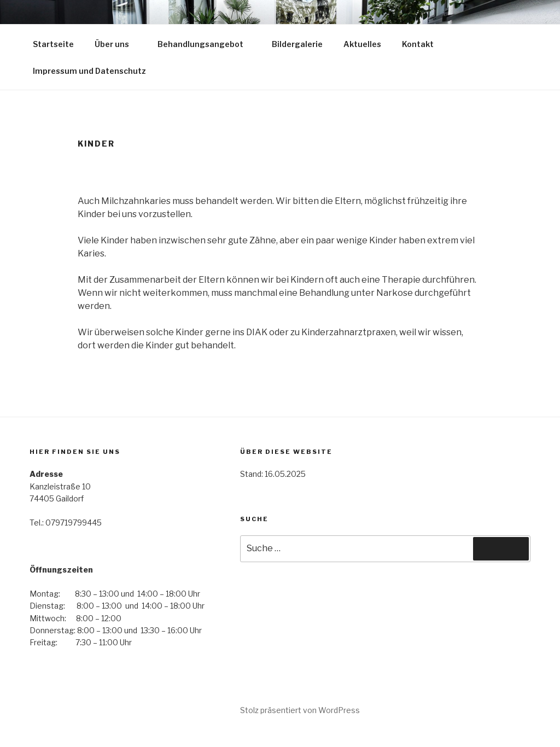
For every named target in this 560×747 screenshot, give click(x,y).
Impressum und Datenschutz (89, 71)
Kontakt (418, 44)
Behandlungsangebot (206, 44)
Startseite (53, 44)
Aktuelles (362, 44)
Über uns (117, 44)
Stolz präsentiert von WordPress (300, 710)
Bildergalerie (297, 44)
